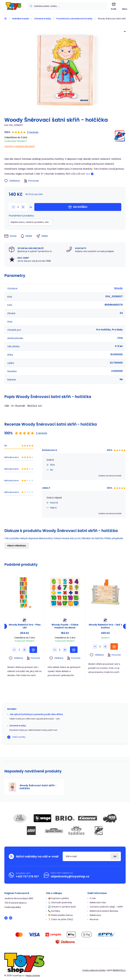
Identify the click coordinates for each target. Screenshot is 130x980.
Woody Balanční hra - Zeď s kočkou (105, 626)
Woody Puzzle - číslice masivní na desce (65, 626)
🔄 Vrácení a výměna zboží (62, 907)
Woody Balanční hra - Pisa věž (25, 626)
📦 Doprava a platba (58, 898)
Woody (118, 288)
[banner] (14, 6)
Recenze (94, 919)
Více (88, 174)
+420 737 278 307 (27, 876)
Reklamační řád (98, 903)
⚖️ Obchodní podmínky (60, 903)
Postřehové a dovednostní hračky (74, 19)
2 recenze (33, 132)
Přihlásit (115, 856)
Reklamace (95, 915)
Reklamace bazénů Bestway (104, 911)
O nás (93, 898)
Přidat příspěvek (17, 546)
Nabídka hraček (21, 19)
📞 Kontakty (54, 911)
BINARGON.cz (119, 970)
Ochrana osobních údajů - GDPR (106, 907)
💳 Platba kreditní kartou (60, 915)
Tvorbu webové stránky (94, 970)
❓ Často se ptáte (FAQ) (61, 919)
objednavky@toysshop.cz (70, 876)
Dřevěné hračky (43, 19)
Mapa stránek (33, 975)
